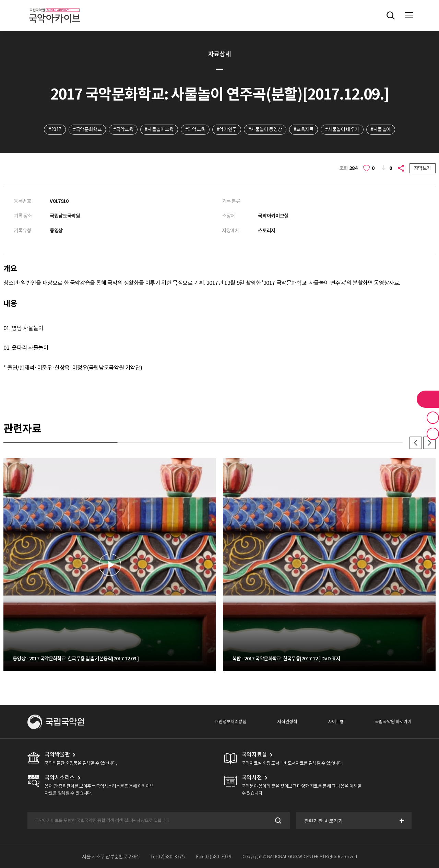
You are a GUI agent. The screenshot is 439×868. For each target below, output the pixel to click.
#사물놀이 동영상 (265, 129)
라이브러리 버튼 (428, 399)
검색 (278, 821)
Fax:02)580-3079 (214, 857)
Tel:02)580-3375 (168, 857)
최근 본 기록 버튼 (433, 434)
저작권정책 (287, 722)
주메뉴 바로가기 (0, 0)
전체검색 (391, 15)
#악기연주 (227, 129)
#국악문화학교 (87, 129)
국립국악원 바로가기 (393, 722)
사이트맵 (336, 722)
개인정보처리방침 (230, 722)
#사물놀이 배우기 (342, 129)
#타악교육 (195, 129)
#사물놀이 (381, 129)
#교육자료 (304, 129)
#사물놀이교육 (159, 129)
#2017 (55, 129)
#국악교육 (123, 129)
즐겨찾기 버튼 (433, 418)
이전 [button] (416, 443)
